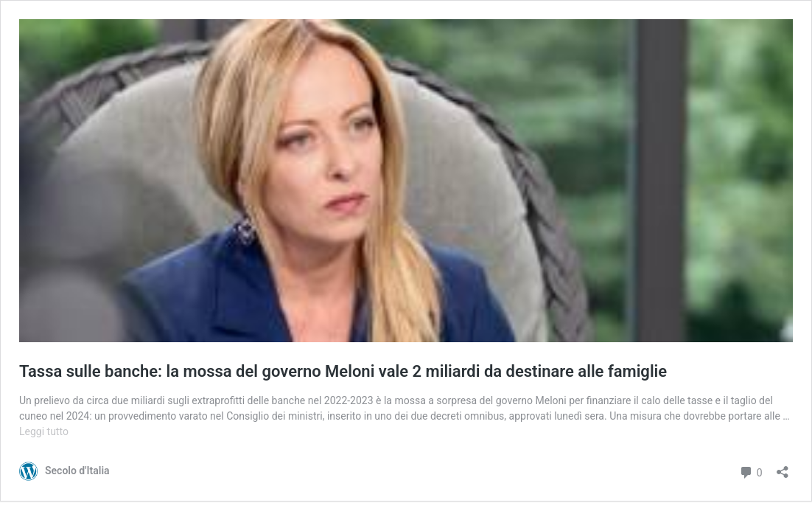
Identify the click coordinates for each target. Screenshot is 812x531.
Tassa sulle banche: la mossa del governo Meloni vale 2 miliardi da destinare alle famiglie (343, 371)
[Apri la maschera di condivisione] (783, 467)
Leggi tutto (44, 431)
